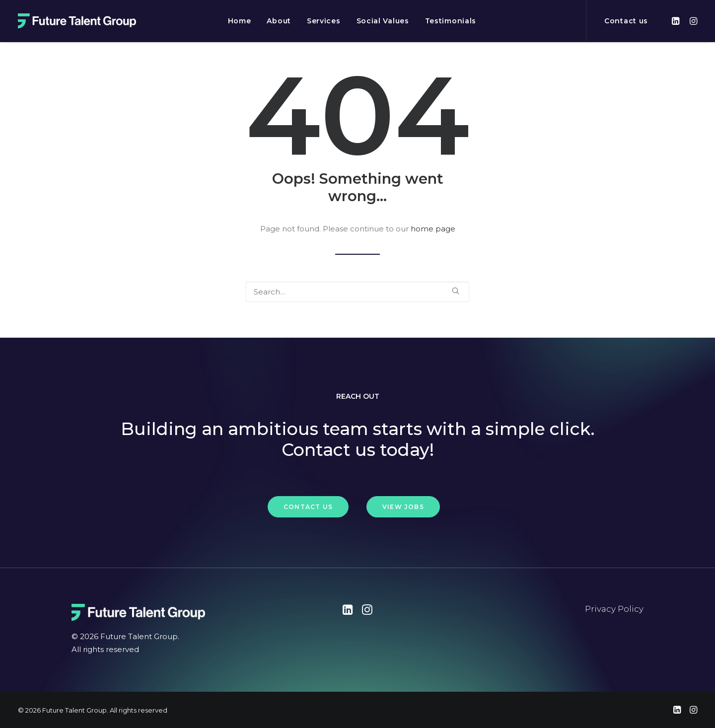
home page (433, 229)
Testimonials (451, 21)
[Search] (357, 292)
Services (324, 21)
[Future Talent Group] (77, 21)
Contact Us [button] (308, 507)
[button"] (348, 612)
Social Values (383, 21)
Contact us (626, 21)
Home (240, 21)
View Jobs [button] (403, 507)
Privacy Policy (614, 609)
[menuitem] (240, 21)
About (279, 21)
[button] (677, 21)
